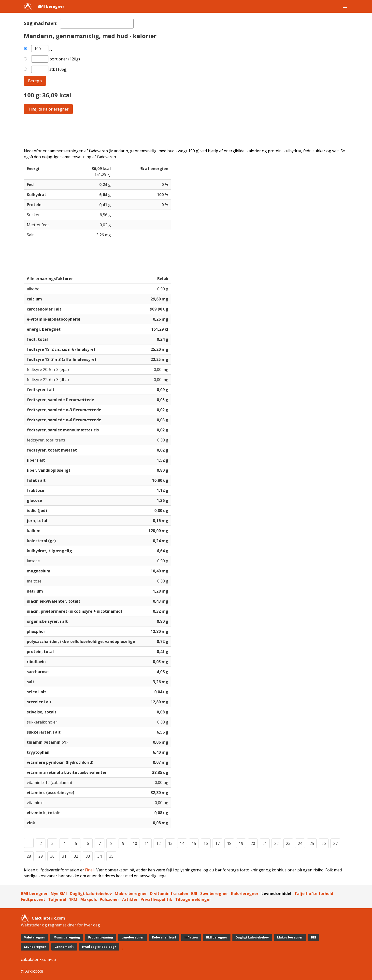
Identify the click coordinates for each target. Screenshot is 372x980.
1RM (73, 899)
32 (76, 856)
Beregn (35, 81)
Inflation (191, 937)
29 (41, 856)
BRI (194, 894)
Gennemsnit (64, 947)
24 (300, 843)
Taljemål (57, 899)
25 (312, 843)
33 (88, 856)
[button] (345, 6)
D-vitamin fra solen (169, 894)
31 (64, 856)
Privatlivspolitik (156, 899)
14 (182, 843)
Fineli (90, 870)
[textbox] (97, 24)
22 (276, 843)
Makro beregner (131, 894)
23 (288, 843)
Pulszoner (109, 899)
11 (147, 843)
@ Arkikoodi (32, 971)
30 (52, 856)
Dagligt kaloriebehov (91, 894)
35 (111, 856)
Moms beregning (67, 937)
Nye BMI (59, 894)
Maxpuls (89, 899)
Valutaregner (35, 937)
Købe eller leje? (164, 937)
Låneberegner (133, 937)
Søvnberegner (214, 894)
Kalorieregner (245, 894)
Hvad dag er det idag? (99, 947)
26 (324, 843)
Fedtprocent (33, 899)
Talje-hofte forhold (314, 894)
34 (100, 856)
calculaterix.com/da (38, 959)
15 (194, 843)
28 (29, 856)
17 (217, 843)
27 (335, 843)
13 (170, 843)
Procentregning (101, 937)
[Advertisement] (171, 131)
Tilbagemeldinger (193, 899)
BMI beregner (51, 6)
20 (253, 843)
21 (265, 843)
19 (241, 843)
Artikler (130, 899)
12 (158, 843)
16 (206, 843)
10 (135, 843)
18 (229, 843)
